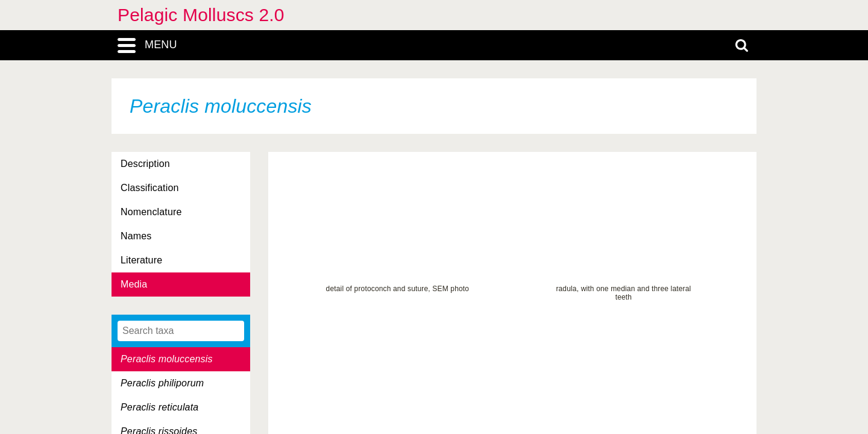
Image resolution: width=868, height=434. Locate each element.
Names (136, 236)
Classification (150, 188)
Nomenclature (151, 212)
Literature (141, 260)
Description (145, 164)
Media (134, 284)
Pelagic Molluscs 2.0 (201, 15)
